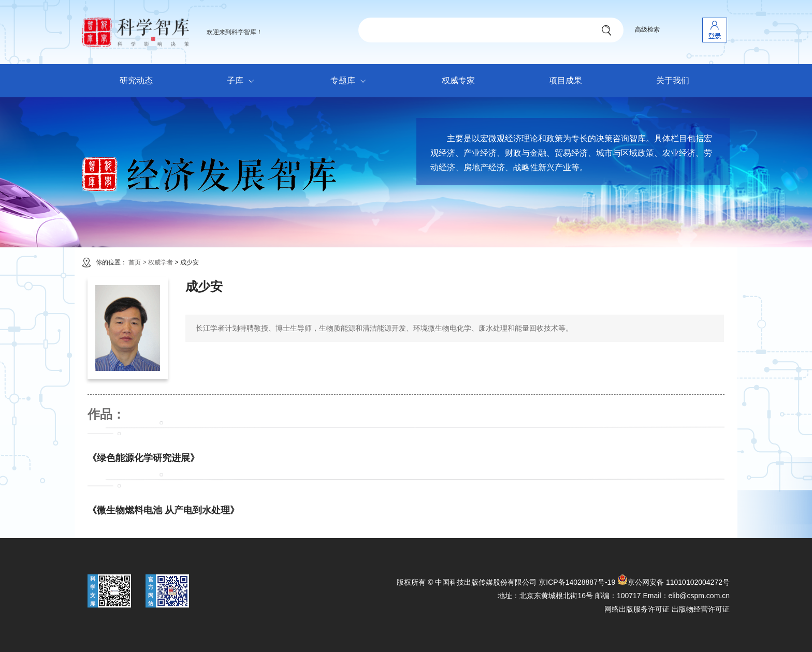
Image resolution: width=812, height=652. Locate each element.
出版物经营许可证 (701, 609)
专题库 (351, 81)
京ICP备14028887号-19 (577, 582)
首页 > (137, 262)
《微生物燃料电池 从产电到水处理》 (163, 510)
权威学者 (161, 262)
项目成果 (565, 80)
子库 (243, 81)
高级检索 (647, 29)
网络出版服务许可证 (637, 609)
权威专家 (458, 80)
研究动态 (136, 80)
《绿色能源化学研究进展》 (143, 458)
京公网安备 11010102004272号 (673, 582)
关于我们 (673, 80)
